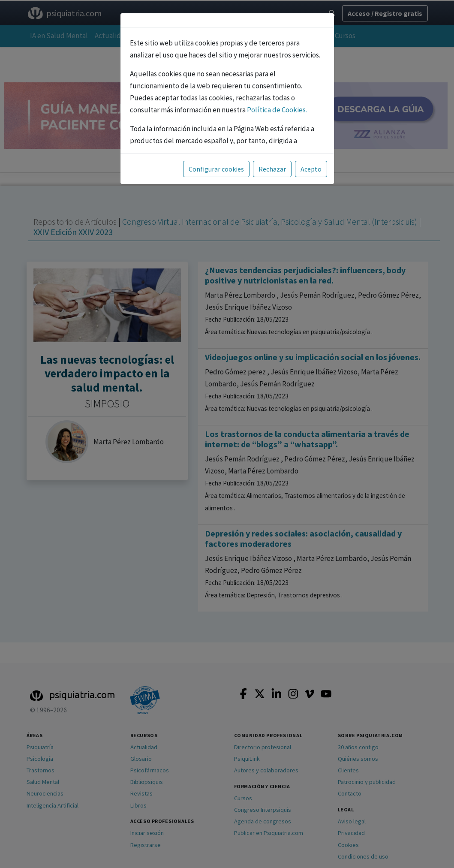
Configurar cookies (216, 169)
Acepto (311, 169)
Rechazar (272, 169)
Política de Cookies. (277, 110)
